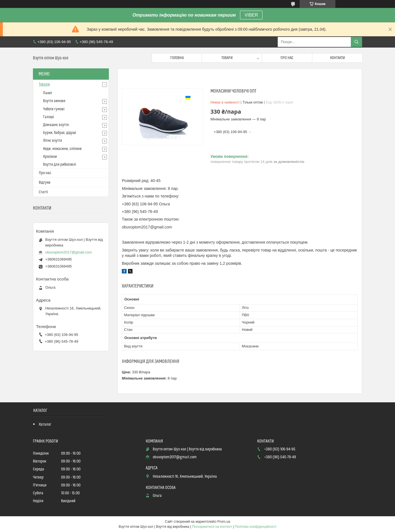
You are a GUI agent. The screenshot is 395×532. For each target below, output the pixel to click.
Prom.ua (224, 522)
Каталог (45, 425)
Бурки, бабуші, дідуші (60, 133)
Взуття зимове (54, 101)
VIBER (251, 15)
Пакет (48, 93)
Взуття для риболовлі (60, 165)
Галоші (48, 117)
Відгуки (45, 183)
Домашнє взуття (56, 125)
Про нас (287, 58)
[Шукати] (356, 42)
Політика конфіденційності (256, 527)
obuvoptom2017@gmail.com (69, 252)
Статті (43, 192)
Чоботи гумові (54, 109)
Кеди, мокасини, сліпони (62, 149)
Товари (227, 58)
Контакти (337, 58)
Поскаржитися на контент (212, 527)
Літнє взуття (52, 141)
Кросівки (50, 157)
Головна (177, 58)
